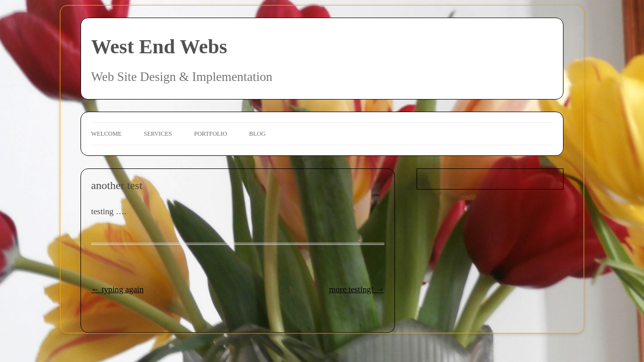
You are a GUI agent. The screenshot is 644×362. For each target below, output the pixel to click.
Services (158, 134)
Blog (257, 134)
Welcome (106, 134)
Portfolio (211, 134)
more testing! (357, 289)
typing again (117, 289)
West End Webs (159, 47)
